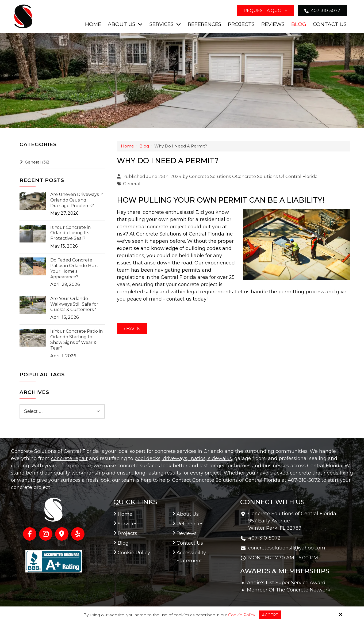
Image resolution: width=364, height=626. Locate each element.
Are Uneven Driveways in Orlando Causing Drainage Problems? (77, 200)
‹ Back (132, 329)
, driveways (174, 458)
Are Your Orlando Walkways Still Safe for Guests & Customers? (74, 304)
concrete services (175, 451)
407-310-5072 (322, 11)
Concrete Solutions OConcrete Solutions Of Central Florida (253, 176)
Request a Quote (266, 11)
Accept (270, 615)
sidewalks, (220, 458)
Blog (144, 146)
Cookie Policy (242, 615)
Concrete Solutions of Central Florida (55, 451)
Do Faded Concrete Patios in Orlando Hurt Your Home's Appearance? (74, 268)
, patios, (197, 458)
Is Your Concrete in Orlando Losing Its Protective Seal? (70, 233)
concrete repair (69, 458)
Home (127, 146)
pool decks (147, 458)
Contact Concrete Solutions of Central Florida (226, 480)
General (132, 184)
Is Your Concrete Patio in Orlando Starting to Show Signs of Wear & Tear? (76, 339)
